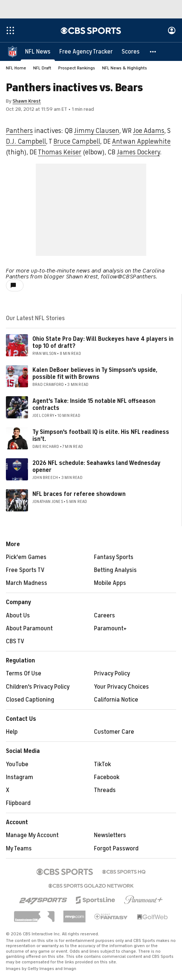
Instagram (20, 777)
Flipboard (18, 803)
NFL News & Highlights (125, 68)
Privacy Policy (112, 674)
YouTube (17, 764)
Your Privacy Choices (121, 687)
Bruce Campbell (77, 141)
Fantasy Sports (114, 557)
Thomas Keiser (60, 152)
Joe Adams (149, 131)
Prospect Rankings (77, 68)
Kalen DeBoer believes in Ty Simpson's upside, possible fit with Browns (95, 374)
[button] (153, 52)
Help (12, 732)
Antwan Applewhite (141, 141)
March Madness (27, 583)
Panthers (19, 131)
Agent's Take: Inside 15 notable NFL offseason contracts (94, 405)
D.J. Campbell (26, 141)
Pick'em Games (26, 557)
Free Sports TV (25, 570)
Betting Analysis (115, 570)
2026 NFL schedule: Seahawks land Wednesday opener (96, 467)
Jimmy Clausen (97, 131)
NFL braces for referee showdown (79, 494)
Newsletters (110, 835)
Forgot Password (116, 849)
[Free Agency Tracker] (86, 52)
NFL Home (16, 68)
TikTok (102, 764)
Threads (105, 790)
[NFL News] (38, 52)
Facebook (107, 777)
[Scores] (131, 52)
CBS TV (15, 641)
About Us (18, 616)
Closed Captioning (30, 700)
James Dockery (138, 152)
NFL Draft (42, 68)
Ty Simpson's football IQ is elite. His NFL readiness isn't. (101, 436)
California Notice (116, 700)
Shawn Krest (27, 101)
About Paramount (29, 628)
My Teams (19, 849)
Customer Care (114, 732)
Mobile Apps (110, 583)
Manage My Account (32, 835)
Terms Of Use (24, 674)
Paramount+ (110, 628)
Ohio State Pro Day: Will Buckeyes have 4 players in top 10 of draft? (103, 342)
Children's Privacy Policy (38, 687)
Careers (104, 616)
